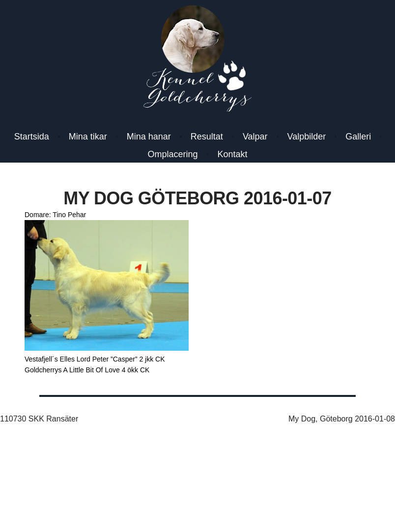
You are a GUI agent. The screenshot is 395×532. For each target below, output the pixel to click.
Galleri (358, 137)
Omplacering (172, 154)
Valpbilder (307, 137)
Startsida (32, 137)
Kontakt (233, 154)
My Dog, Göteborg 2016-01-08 (342, 419)
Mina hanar (149, 137)
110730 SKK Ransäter (39, 419)
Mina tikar (88, 137)
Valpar (255, 137)
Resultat (207, 137)
